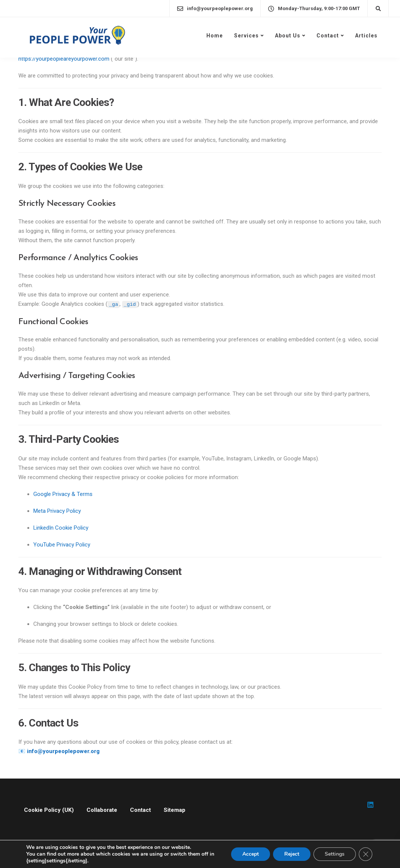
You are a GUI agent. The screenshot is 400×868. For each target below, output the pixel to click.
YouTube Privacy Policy (62, 545)
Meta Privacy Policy (57, 511)
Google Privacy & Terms (63, 494)
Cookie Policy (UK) (49, 810)
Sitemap (175, 810)
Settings (335, 854)
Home (215, 36)
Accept (251, 854)
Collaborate (102, 810)
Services (246, 36)
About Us (288, 36)
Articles (366, 36)
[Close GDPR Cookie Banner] (366, 854)
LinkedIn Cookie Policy (61, 528)
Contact (328, 36)
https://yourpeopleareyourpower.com (64, 59)
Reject (292, 854)
